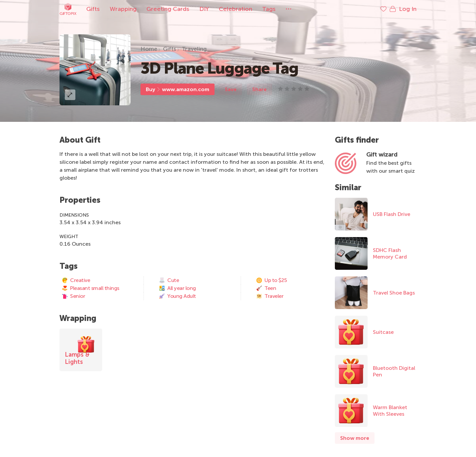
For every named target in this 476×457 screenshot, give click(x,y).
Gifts (93, 9)
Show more (355, 438)
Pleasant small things (90, 288)
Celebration (236, 9)
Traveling (194, 49)
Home (149, 49)
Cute (169, 280)
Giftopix (68, 9)
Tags (269, 9)
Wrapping (123, 9)
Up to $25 (271, 280)
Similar (348, 187)
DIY (204, 9)
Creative (76, 280)
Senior (73, 296)
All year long (177, 288)
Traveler (270, 296)
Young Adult (177, 296)
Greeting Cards (168, 9)
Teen (266, 288)
